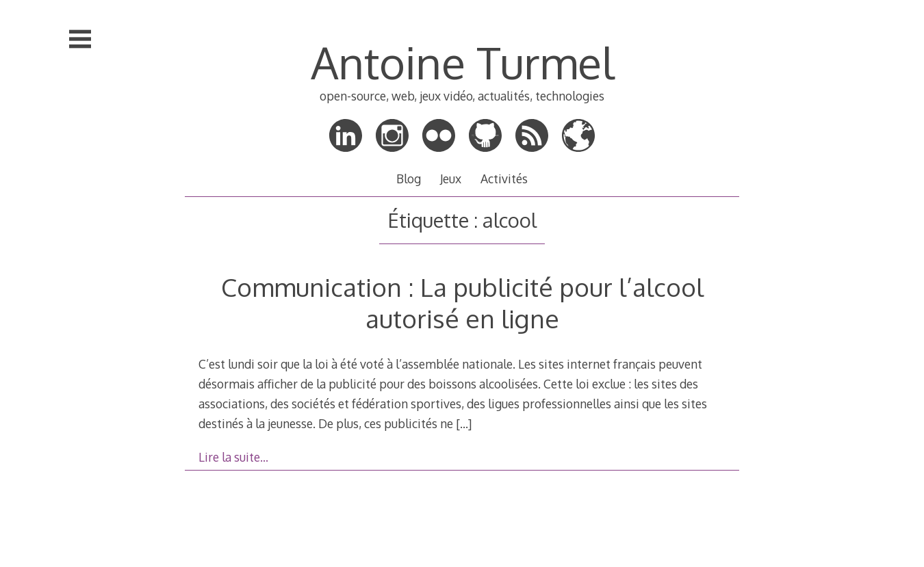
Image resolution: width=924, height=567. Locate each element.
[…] (464, 423)
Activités (504, 179)
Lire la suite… (233, 457)
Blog (409, 179)
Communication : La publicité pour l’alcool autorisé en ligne (462, 303)
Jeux (451, 179)
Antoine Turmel (462, 62)
